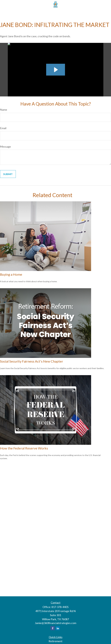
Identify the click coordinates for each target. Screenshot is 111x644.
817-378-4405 (60, 607)
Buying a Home (11, 274)
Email (3, 128)
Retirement (56, 641)
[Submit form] (8, 174)
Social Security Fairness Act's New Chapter (32, 361)
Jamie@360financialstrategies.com (56, 623)
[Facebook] (53, 628)
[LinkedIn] (58, 628)
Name (4, 110)
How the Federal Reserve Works (24, 448)
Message (5, 147)
